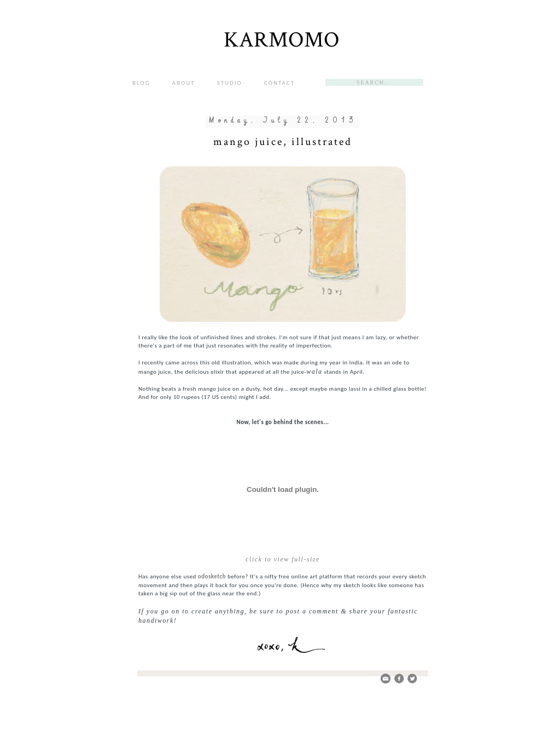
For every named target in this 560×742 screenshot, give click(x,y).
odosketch (212, 576)
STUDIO (230, 83)
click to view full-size (282, 559)
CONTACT (279, 83)
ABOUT (184, 83)
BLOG (141, 83)
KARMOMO (282, 40)
